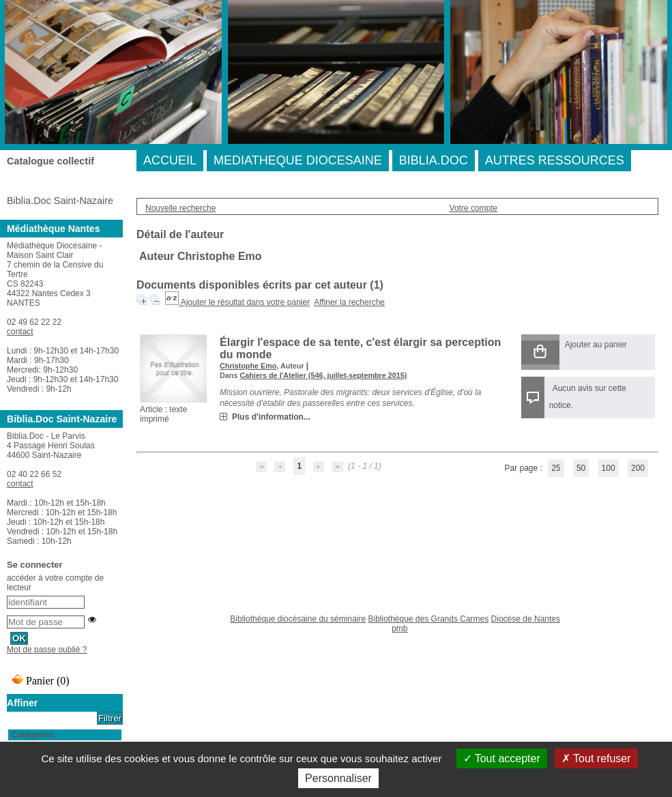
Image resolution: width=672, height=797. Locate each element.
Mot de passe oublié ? (47, 650)
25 (556, 468)
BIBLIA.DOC (434, 160)
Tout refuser (596, 758)
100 (609, 468)
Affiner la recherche (349, 302)
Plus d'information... (271, 417)
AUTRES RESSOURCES (555, 160)
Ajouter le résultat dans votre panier (245, 302)
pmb (399, 628)
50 (581, 468)
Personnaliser (338, 778)
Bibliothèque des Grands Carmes (428, 619)
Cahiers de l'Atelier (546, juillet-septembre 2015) (323, 375)
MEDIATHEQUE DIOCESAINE (298, 160)
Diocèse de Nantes (526, 619)
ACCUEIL (170, 160)
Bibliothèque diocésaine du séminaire (298, 619)
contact (20, 332)
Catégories (33, 735)
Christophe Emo (248, 366)
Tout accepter (502, 758)
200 (638, 468)
